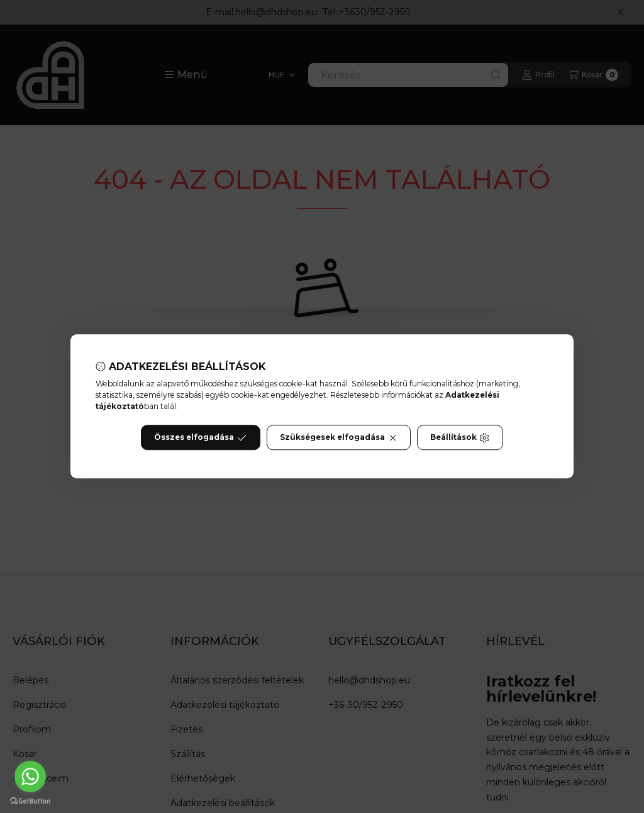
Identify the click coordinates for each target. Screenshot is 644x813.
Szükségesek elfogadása (339, 438)
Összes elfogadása (200, 438)
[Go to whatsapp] (30, 777)
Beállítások (460, 438)
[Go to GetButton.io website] (30, 800)
